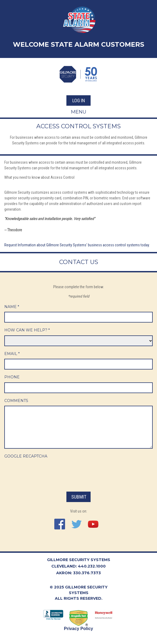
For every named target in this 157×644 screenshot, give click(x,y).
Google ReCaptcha (26, 456)
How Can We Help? (27, 330)
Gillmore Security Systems (79, 560)
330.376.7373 (87, 573)
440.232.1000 (92, 566)
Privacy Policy (79, 629)
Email (12, 354)
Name (12, 307)
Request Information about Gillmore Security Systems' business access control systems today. (77, 245)
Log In (79, 100)
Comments (16, 401)
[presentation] (45, 472)
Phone (12, 377)
